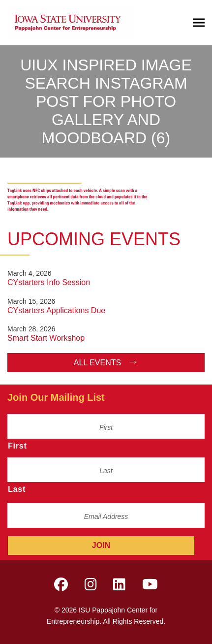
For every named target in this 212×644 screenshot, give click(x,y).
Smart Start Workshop (46, 338)
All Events (97, 363)
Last (17, 489)
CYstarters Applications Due (56, 310)
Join (101, 545)
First (17, 446)
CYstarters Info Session (49, 282)
